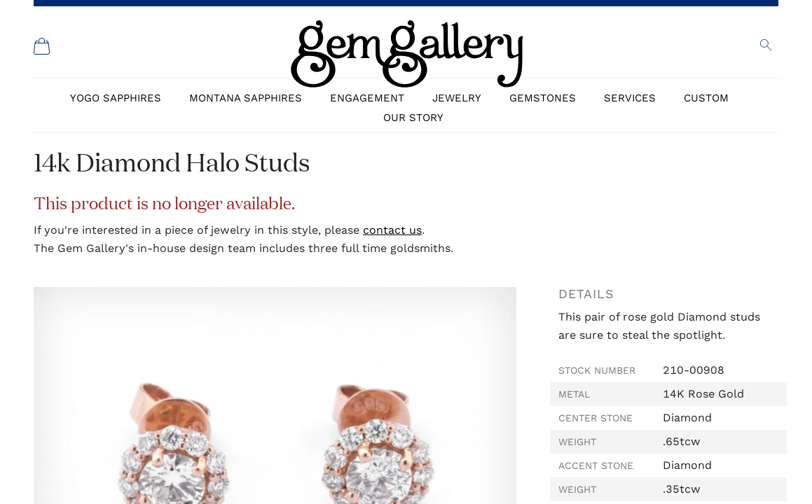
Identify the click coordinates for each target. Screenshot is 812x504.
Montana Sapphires (246, 98)
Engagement (367, 98)
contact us (392, 230)
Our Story (413, 118)
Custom (706, 98)
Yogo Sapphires (116, 98)
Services (630, 98)
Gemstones (543, 98)
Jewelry (457, 98)
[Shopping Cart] (42, 46)
